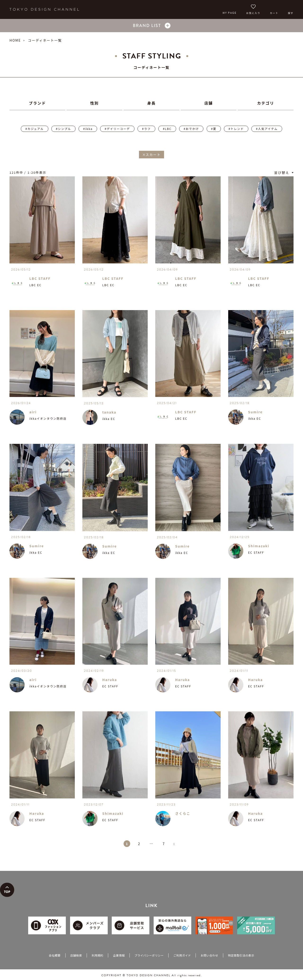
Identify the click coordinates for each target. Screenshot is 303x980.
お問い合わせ (209, 955)
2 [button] (139, 844)
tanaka (109, 412)
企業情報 (119, 955)
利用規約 (97, 955)
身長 (151, 103)
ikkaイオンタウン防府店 (48, 418)
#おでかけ (191, 129)
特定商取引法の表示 (241, 955)
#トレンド (236, 129)
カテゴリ (266, 103)
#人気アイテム (267, 129)
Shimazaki (259, 546)
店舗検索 (76, 955)
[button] (176, 846)
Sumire (255, 412)
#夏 (214, 129)
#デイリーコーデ (117, 129)
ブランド (37, 103)
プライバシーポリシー (149, 955)
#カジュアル (34, 129)
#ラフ (146, 129)
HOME (15, 40)
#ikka (88, 129)
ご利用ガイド (182, 955)
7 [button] (164, 844)
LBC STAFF (40, 278)
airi (33, 412)
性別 (94, 103)
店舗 (209, 103)
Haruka (110, 680)
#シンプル (63, 129)
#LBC (167, 129)
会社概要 (55, 955)
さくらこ (183, 813)
